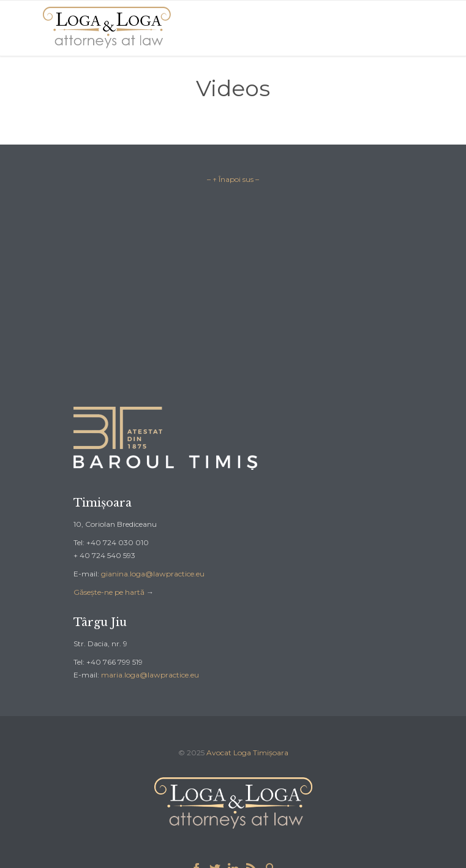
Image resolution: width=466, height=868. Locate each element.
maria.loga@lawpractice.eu (150, 675)
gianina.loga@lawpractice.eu (153, 574)
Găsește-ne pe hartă (109, 592)
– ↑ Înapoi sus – (233, 179)
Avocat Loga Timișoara (247, 753)
